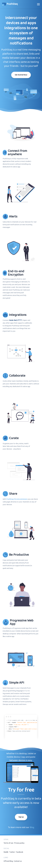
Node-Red (13, 320)
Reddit (6, 852)
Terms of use (8, 843)
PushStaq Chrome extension (17, 499)
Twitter (12, 852)
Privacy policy (19, 843)
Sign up (21, 817)
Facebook (19, 852)
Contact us (18, 861)
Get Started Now (21, 75)
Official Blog (8, 861)
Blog (32, 827)
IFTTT (20, 320)
